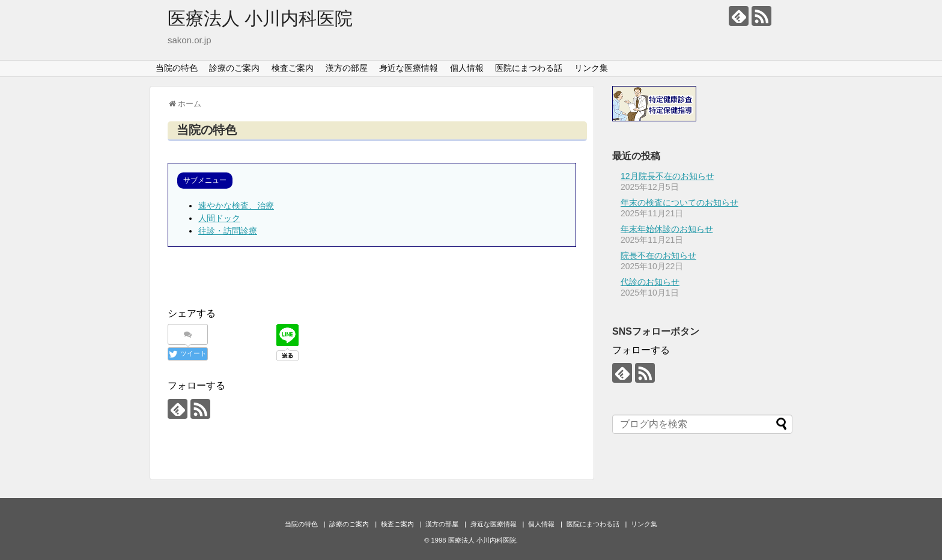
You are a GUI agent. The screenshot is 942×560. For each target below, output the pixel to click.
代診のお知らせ (650, 282)
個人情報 (467, 68)
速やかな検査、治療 (236, 205)
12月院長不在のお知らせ (667, 176)
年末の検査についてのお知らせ (679, 202)
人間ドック (219, 218)
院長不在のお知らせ (658, 255)
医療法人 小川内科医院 (260, 18)
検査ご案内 (293, 68)
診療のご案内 (234, 68)
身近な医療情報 (409, 68)
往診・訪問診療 (228, 231)
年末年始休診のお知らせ (667, 229)
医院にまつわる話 (529, 68)
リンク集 (591, 68)
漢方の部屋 (347, 68)
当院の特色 (177, 68)
